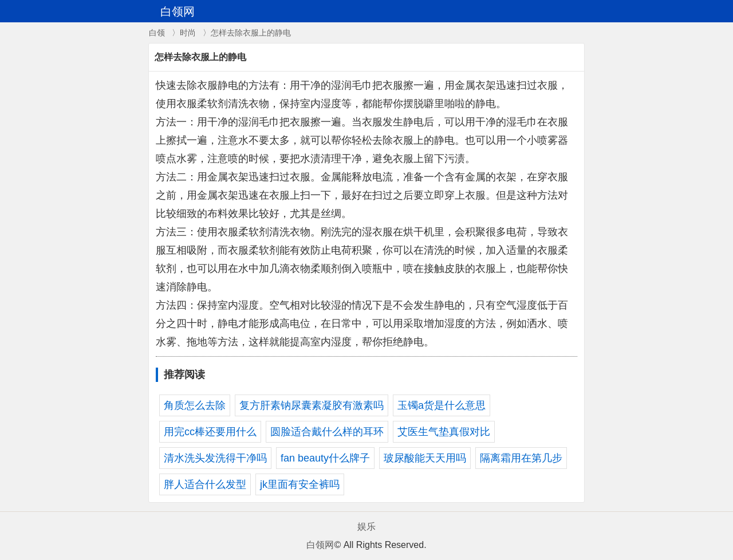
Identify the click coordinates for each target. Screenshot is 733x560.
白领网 (320, 545)
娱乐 (366, 527)
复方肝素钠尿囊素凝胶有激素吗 (312, 405)
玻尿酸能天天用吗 (425, 458)
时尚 (188, 33)
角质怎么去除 (195, 405)
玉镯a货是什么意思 (442, 405)
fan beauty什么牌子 (325, 458)
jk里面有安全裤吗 (300, 484)
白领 (157, 33)
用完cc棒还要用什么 (210, 432)
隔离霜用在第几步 (521, 458)
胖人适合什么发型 (205, 484)
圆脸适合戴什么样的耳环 (327, 432)
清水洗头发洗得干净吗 (215, 458)
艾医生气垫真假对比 (444, 432)
